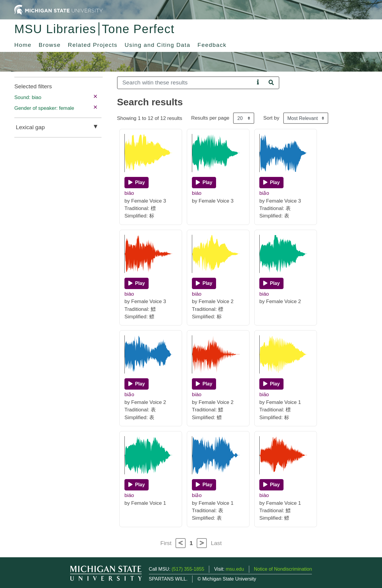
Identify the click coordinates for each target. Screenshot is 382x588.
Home (23, 45)
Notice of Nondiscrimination (283, 569)
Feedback (212, 45)
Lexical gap (30, 127)
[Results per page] (244, 118)
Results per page (210, 118)
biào (129, 294)
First (166, 543)
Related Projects (93, 45)
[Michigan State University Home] (58, 9)
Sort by (271, 118)
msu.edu (235, 569)
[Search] (186, 83)
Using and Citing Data (158, 45)
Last (216, 543)
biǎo (264, 193)
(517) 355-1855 (188, 569)
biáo (197, 193)
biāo (129, 193)
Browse (50, 45)
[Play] (137, 183)
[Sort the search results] (306, 118)
